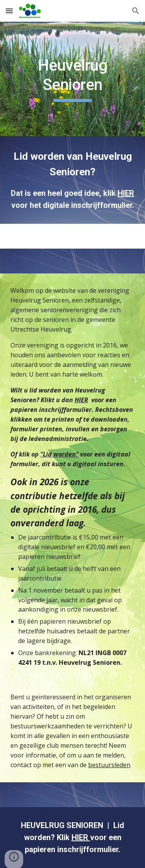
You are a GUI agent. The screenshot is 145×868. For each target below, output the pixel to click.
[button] (9, 11)
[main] (73, 79)
